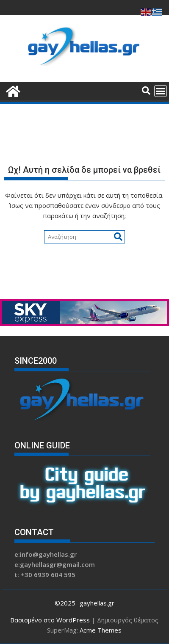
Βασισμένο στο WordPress (50, 620)
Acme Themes (101, 630)
